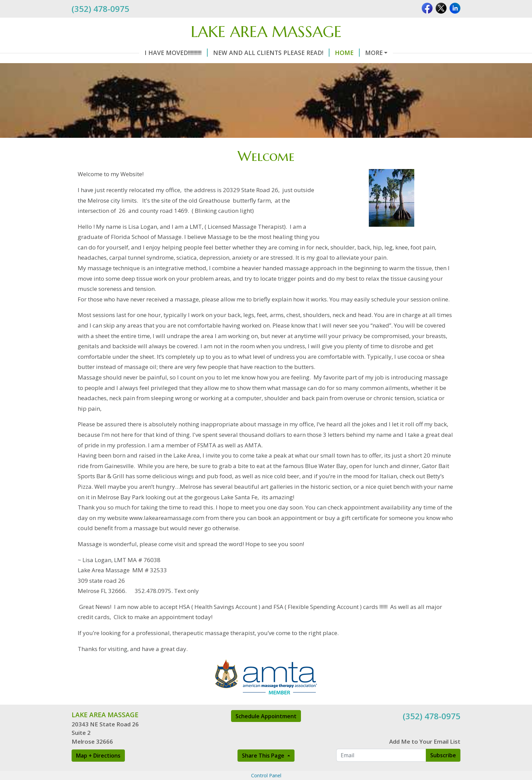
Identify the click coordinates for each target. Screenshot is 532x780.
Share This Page (264, 756)
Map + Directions (98, 756)
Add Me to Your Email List (425, 741)
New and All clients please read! (271, 53)
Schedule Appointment (266, 716)
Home (347, 53)
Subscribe (443, 755)
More (374, 53)
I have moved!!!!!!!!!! (176, 53)
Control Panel (266, 775)
